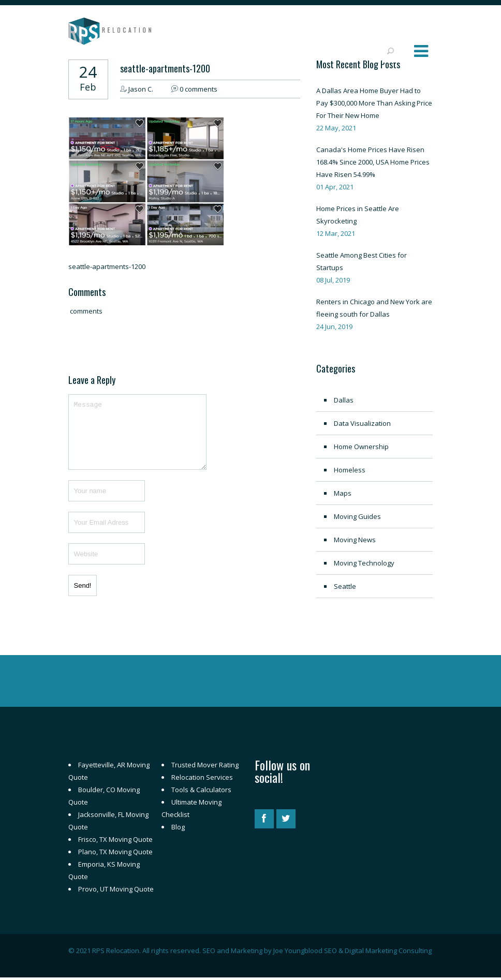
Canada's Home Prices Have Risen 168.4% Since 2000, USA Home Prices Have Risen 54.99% (373, 162)
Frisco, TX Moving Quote (115, 839)
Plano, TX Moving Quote (115, 852)
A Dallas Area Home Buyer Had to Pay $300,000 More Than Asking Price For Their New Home (374, 103)
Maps (343, 493)
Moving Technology (364, 563)
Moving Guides (357, 516)
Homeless (350, 470)
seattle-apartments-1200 (165, 68)
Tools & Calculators (201, 790)
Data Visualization (362, 423)
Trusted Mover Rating (205, 765)
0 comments (198, 89)
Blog (178, 827)
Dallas (344, 400)
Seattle (345, 586)
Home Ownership (361, 447)
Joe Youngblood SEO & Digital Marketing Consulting (352, 951)
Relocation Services (202, 777)
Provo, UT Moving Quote (116, 889)
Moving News (355, 540)
